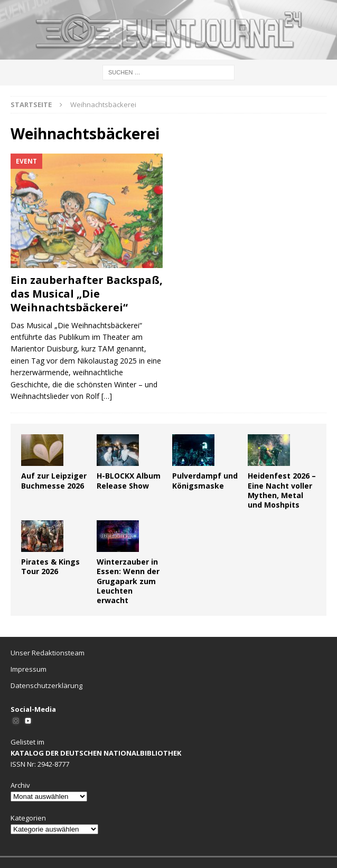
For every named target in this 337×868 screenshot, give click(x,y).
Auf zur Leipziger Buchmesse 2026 (54, 480)
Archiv (20, 785)
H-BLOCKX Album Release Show (129, 480)
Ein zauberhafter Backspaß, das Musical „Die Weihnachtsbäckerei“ (87, 294)
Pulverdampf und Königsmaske (205, 480)
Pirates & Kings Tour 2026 (50, 566)
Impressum (29, 669)
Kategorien (28, 818)
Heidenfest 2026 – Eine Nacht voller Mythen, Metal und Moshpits (282, 490)
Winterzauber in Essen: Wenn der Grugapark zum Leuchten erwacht (128, 581)
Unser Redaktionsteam (48, 653)
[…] (107, 396)
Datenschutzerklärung (46, 685)
